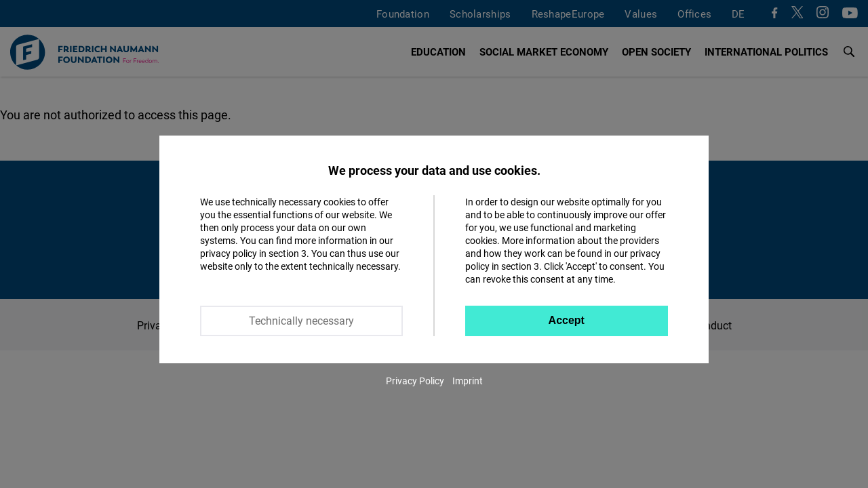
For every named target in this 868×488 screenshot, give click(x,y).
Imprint (468, 381)
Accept (567, 320)
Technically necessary (301, 321)
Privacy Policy (415, 381)
